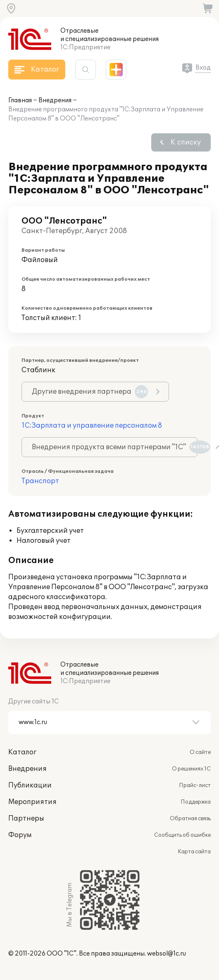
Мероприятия (32, 802)
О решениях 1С (191, 769)
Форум (20, 835)
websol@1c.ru (167, 954)
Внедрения (55, 100)
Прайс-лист (195, 785)
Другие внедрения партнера (90, 392)
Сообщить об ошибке (182, 835)
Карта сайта (194, 852)
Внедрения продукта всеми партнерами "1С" (115, 447)
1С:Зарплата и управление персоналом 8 (92, 426)
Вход (203, 68)
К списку (186, 142)
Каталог (22, 752)
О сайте (200, 752)
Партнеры (26, 819)
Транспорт (40, 481)
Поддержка (196, 802)
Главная (20, 100)
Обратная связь (190, 819)
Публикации (30, 785)
